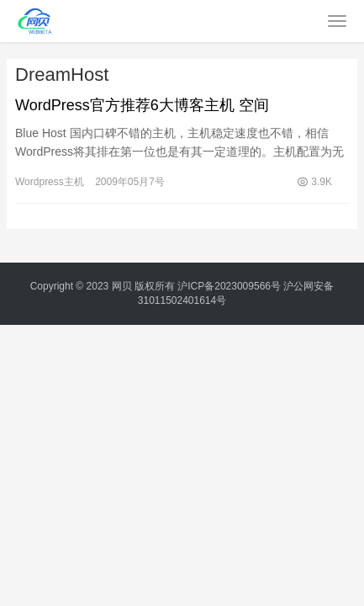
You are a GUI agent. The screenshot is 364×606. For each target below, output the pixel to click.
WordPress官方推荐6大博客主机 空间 (142, 105)
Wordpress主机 (50, 182)
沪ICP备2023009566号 (230, 286)
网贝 (122, 286)
